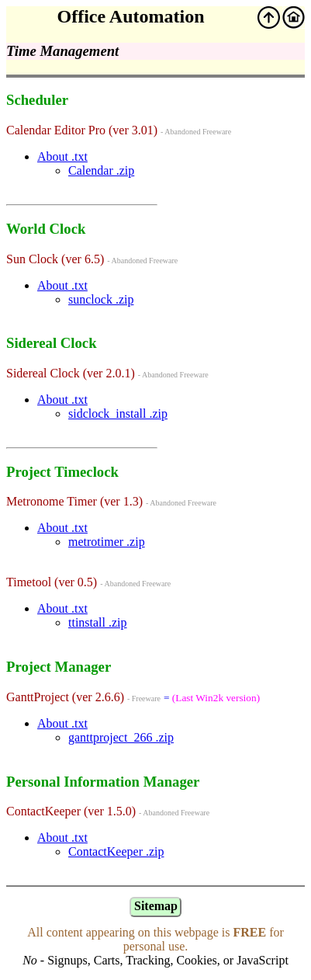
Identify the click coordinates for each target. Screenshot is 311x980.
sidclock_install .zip (118, 414)
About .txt (62, 156)
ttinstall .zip (98, 622)
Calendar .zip (101, 170)
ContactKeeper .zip (116, 851)
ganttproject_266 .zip (121, 737)
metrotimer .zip (107, 542)
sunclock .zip (101, 299)
